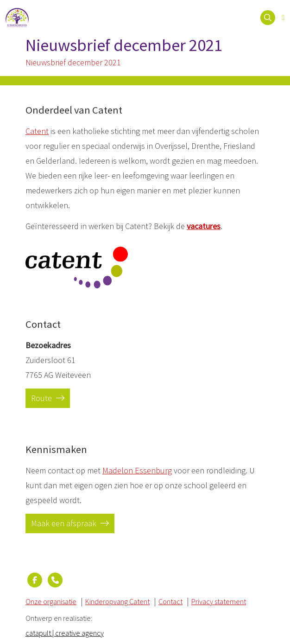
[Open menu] (283, 18)
